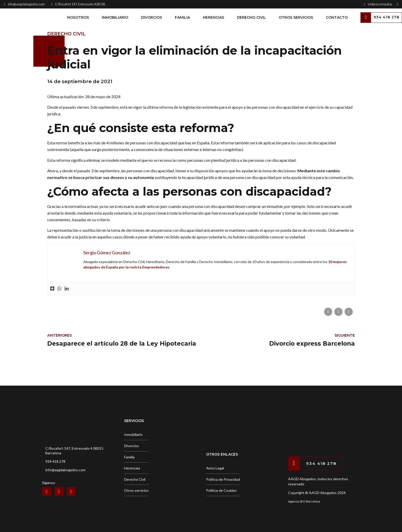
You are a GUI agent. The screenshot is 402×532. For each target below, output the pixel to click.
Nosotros (78, 17)
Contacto (337, 17)
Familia (182, 17)
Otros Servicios (296, 17)
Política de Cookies (221, 490)
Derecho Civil (251, 17)
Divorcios (152, 17)
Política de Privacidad (223, 479)
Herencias (213, 17)
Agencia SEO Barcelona (304, 501)
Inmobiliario (115, 17)
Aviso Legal (215, 468)
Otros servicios (136, 490)
